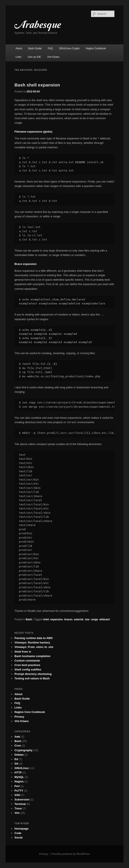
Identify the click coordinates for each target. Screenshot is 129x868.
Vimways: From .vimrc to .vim (34, 647)
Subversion (22, 799)
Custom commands (27, 661)
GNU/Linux (21, 768)
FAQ (50, 48)
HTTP (18, 773)
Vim (17, 813)
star (87, 619)
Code (18, 833)
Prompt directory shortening (33, 674)
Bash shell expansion (37, 85)
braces (68, 619)
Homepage (21, 829)
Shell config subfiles (28, 669)
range (95, 619)
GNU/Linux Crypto (69, 48)
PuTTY (19, 791)
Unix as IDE (34, 57)
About (19, 48)
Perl (17, 786)
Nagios (19, 781)
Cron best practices (27, 665)
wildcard (105, 619)
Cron (18, 746)
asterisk (79, 619)
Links (18, 57)
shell (46, 619)
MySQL (19, 777)
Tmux (18, 808)
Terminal (20, 804)
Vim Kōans (53, 57)
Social (18, 838)
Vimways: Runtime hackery (32, 643)
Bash (29, 619)
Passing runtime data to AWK (34, 638)
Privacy (19, 717)
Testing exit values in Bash (32, 678)
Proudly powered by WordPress (71, 854)
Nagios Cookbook (96, 48)
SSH (17, 795)
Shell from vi (23, 652)
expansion (56, 619)
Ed (16, 759)
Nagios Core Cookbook (30, 712)
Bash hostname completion (32, 656)
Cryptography (23, 750)
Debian (19, 755)
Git (16, 764)
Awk (17, 737)
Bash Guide (35, 48)
